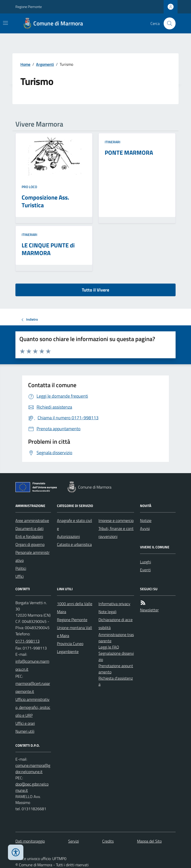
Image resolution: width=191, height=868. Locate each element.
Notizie (146, 520)
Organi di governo (30, 544)
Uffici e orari (25, 723)
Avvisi (145, 528)
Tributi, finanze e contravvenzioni (116, 532)
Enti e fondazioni (29, 536)
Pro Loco (29, 187)
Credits (108, 841)
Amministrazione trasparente (116, 638)
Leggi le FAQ (109, 647)
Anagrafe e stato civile (74, 524)
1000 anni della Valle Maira (75, 608)
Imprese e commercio (116, 520)
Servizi (73, 841)
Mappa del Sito (149, 841)
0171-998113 (27, 641)
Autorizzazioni (68, 536)
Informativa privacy (114, 604)
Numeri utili (25, 731)
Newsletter (149, 610)
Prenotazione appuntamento (116, 669)
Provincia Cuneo (70, 644)
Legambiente (68, 651)
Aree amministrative (32, 520)
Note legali (107, 612)
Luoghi (145, 562)
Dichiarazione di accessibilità (116, 624)
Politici (21, 568)
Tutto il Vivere (95, 290)
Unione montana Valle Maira (74, 632)
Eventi (145, 570)
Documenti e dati (29, 528)
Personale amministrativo (32, 556)
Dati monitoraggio (30, 841)
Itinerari (113, 142)
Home (25, 64)
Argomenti (45, 64)
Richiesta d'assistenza (116, 681)
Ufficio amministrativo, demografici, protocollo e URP (33, 707)
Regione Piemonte (29, 7)
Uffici (20, 576)
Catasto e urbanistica (74, 544)
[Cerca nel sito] (168, 23)
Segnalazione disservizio (116, 656)
